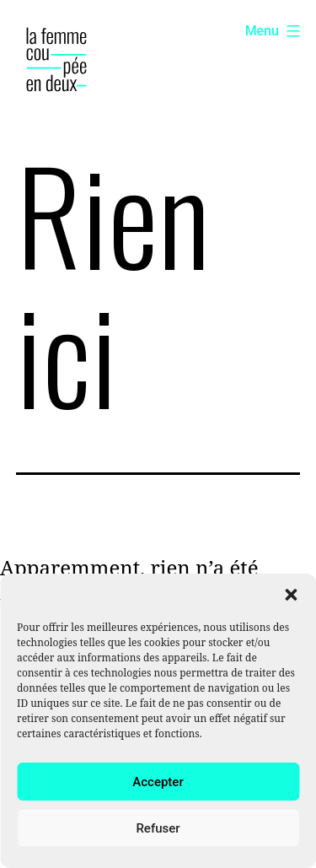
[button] (291, 595)
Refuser (158, 828)
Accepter (158, 782)
